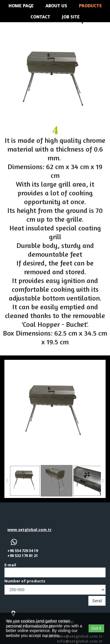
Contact (40, 17)
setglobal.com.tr (35, 530)
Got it (96, 628)
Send (97, 601)
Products (90, 6)
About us (56, 6)
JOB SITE (71, 17)
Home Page (21, 6)
